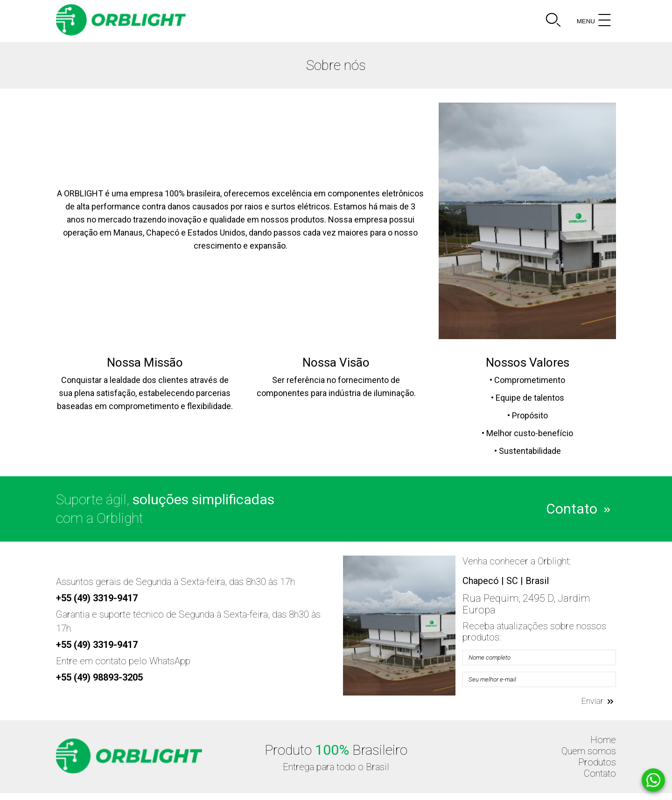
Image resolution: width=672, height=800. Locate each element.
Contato (578, 508)
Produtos (597, 762)
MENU (595, 21)
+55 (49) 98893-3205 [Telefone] (99, 677)
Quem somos (589, 751)
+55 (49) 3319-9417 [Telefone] (97, 598)
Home (603, 740)
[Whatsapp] (653, 780)
